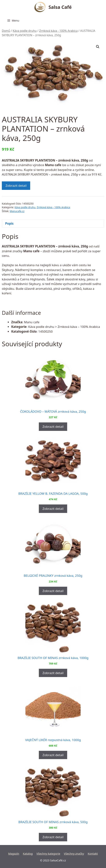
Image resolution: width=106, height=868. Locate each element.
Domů (6, 31)
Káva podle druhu (25, 31)
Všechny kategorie (48, 853)
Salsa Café (60, 7)
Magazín (14, 853)
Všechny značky (74, 853)
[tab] (53, 223)
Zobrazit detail (16, 186)
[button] (98, 47)
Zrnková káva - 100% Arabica (58, 31)
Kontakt (93, 853)
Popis (9, 223)
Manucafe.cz (17, 211)
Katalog (28, 853)
